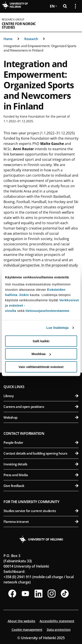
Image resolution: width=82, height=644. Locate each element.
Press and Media (41, 475)
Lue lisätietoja (58, 328)
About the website (21, 621)
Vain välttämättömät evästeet (41, 367)
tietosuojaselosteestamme (47, 311)
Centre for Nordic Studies (19, 26)
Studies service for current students (41, 511)
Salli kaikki (41, 341)
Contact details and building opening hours (41, 453)
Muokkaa (41, 354)
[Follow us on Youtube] (25, 594)
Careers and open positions (41, 407)
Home (8, 39)
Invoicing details (41, 464)
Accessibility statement (57, 621)
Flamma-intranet (41, 522)
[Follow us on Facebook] (12, 594)
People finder (41, 442)
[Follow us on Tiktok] (65, 594)
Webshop (41, 417)
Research (31, 39)
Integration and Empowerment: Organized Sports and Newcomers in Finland (40, 48)
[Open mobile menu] (74, 22)
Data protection (59, 630)
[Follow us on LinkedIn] (38, 594)
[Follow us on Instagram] (52, 594)
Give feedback (41, 486)
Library (41, 396)
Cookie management (27, 630)
